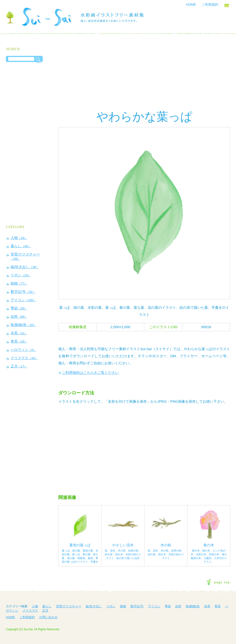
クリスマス (24, 358)
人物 (19, 238)
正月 (19, 366)
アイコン (23, 300)
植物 (19, 283)
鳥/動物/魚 (23, 325)
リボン (21, 275)
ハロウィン (23, 350)
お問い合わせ (227, 5)
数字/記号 (23, 292)
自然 (19, 316)
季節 (19, 308)
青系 (19, 341)
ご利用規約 (210, 4)
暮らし (21, 246)
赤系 (19, 333)
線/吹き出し (25, 267)
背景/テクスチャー (25, 256)
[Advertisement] (144, 73)
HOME (191, 4)
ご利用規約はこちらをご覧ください (90, 373)
